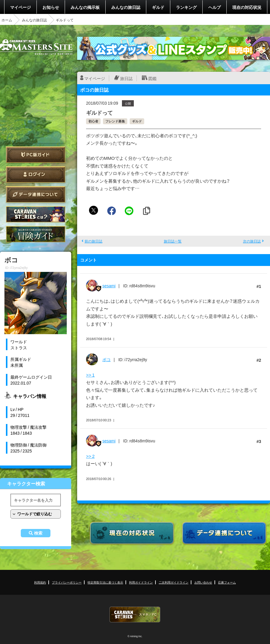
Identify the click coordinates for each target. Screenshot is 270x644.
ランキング (186, 7)
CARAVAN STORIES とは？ (36, 214)
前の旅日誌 (93, 241)
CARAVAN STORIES (135, 614)
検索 (38, 533)
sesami (109, 286)
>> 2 (90, 456)
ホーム (7, 20)
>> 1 (90, 375)
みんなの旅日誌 (126, 7)
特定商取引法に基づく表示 (105, 582)
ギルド (158, 7)
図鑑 (153, 78)
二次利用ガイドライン (174, 582)
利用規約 (40, 582)
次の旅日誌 (252, 241)
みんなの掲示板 (85, 7)
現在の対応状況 (247, 7)
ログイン (36, 174)
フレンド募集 (115, 121)
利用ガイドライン (141, 582)
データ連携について (36, 194)
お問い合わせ (203, 582)
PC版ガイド (36, 155)
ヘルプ (215, 7)
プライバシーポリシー (67, 582)
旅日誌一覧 (173, 241)
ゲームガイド (36, 234)
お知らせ (51, 7)
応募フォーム (227, 582)
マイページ (20, 7)
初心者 (93, 121)
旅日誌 (126, 78)
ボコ (107, 359)
